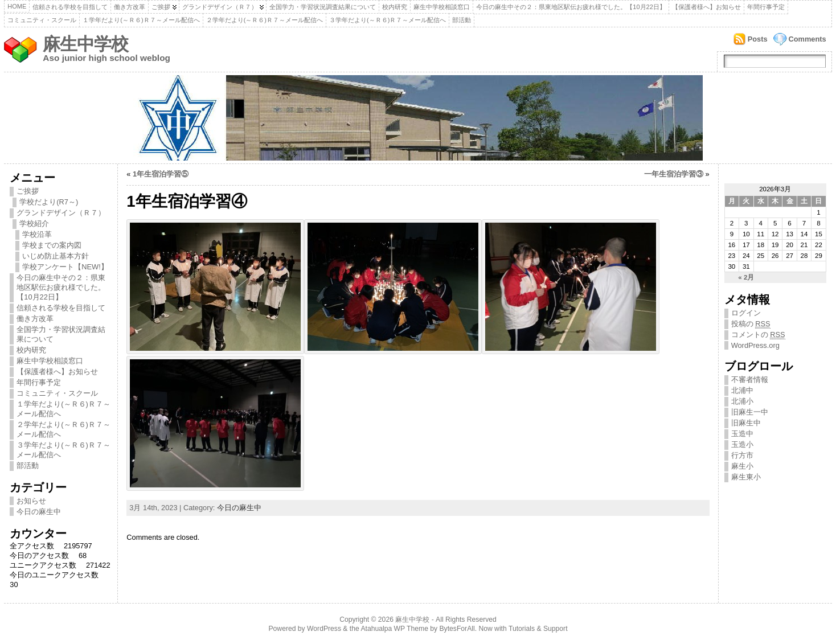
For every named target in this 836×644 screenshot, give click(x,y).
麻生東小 (746, 477)
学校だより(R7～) (49, 202)
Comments (808, 39)
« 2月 (746, 277)
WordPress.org (755, 345)
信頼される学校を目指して (70, 7)
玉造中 (742, 434)
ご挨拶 (161, 7)
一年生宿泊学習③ (674, 174)
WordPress (324, 629)
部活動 (462, 20)
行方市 (742, 455)
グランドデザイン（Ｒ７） (220, 7)
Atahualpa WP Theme (394, 629)
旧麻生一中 (750, 412)
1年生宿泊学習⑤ (161, 174)
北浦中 (742, 390)
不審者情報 (750, 380)
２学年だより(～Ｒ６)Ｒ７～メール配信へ (265, 20)
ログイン (746, 313)
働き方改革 (130, 7)
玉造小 (742, 444)
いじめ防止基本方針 (56, 256)
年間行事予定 (766, 7)
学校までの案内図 (52, 245)
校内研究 (395, 7)
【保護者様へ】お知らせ (706, 7)
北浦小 (742, 401)
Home (17, 6)
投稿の (751, 324)
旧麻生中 (746, 423)
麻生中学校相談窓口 (442, 7)
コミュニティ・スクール (42, 20)
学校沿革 (37, 234)
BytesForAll (457, 629)
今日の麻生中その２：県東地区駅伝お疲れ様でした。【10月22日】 (571, 7)
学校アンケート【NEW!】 (65, 267)
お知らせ (31, 501)
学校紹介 (34, 223)
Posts (758, 39)
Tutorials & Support (538, 629)
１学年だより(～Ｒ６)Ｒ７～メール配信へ (141, 20)
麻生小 (742, 466)
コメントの (758, 335)
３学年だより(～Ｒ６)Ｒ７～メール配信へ (388, 20)
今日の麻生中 (39, 512)
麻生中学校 (85, 44)
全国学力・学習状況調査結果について (323, 7)
